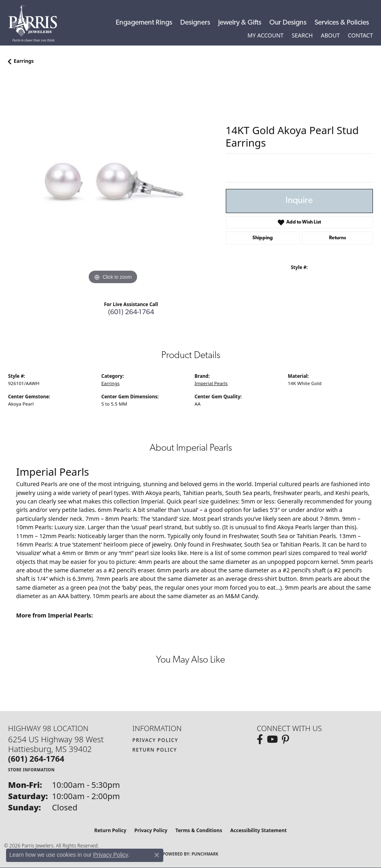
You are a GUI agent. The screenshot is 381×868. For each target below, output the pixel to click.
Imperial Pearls (211, 383)
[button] (266, 35)
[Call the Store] (36, 759)
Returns (337, 238)
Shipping (263, 238)
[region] (113, 182)
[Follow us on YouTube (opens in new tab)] (272, 740)
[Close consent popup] (157, 855)
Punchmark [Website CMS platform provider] (205, 854)
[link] (360, 35)
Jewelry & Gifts (240, 23)
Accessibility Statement (258, 830)
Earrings (24, 61)
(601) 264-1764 (131, 312)
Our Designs (288, 23)
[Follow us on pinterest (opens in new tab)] (285, 740)
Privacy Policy (155, 740)
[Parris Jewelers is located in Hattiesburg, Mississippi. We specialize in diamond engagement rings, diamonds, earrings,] (37, 24)
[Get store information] (31, 770)
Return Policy (155, 750)
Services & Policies (342, 23)
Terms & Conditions (199, 830)
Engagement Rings (144, 23)
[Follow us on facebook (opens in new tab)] (260, 740)
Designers (195, 23)
